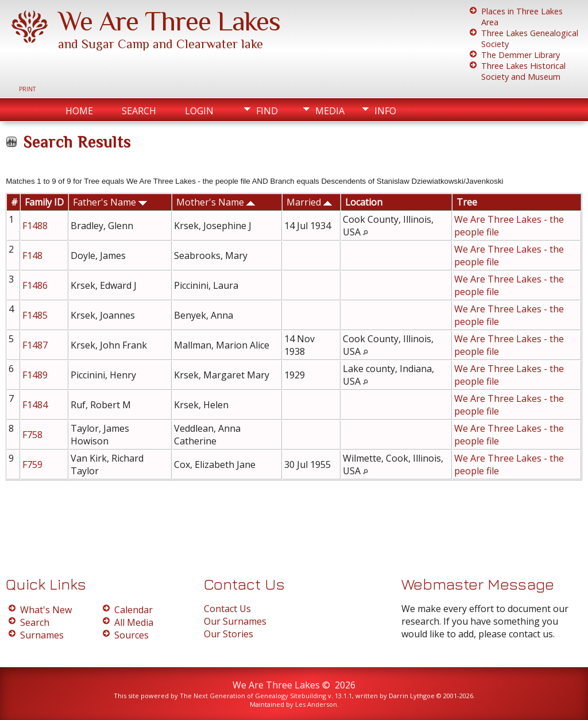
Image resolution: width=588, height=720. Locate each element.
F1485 (36, 315)
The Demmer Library (521, 55)
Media (330, 111)
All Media (134, 622)
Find (267, 111)
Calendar (134, 610)
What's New (46, 610)
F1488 (36, 226)
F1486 (36, 285)
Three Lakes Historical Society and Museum (523, 71)
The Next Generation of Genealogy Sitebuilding (253, 696)
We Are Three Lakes (169, 21)
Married (309, 202)
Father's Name (110, 202)
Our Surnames (235, 621)
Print (27, 89)
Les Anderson (316, 704)
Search (139, 111)
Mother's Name (216, 202)
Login (199, 111)
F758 (34, 435)
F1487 (36, 345)
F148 (34, 256)
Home (79, 111)
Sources (131, 635)
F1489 (36, 375)
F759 (34, 464)
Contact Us (227, 609)
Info (385, 111)
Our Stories (229, 634)
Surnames (42, 635)
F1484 (36, 405)
